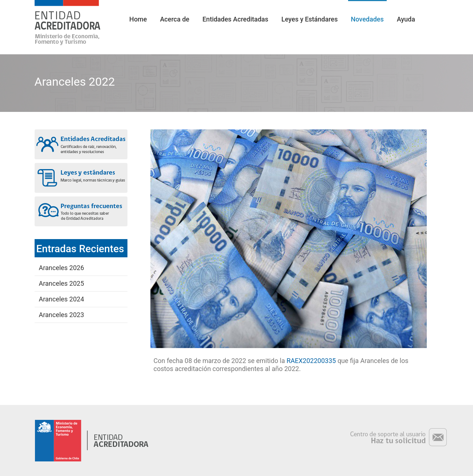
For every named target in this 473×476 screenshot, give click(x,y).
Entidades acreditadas (81, 144)
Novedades (367, 19)
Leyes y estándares (81, 178)
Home (138, 19)
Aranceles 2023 (62, 315)
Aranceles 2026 (62, 268)
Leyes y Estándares (310, 19)
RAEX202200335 (311, 361)
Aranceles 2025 (62, 283)
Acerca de (175, 19)
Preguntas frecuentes (81, 211)
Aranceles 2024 (62, 299)
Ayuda (406, 19)
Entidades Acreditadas (235, 19)
